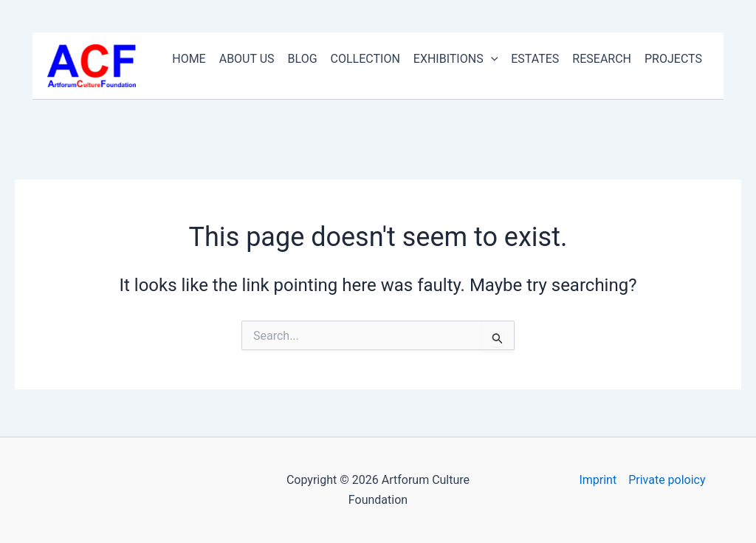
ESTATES (535, 59)
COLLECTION (365, 59)
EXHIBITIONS (456, 59)
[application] (491, 59)
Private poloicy (667, 480)
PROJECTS (673, 59)
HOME (189, 59)
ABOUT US (247, 59)
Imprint (598, 480)
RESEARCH (602, 59)
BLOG (303, 59)
